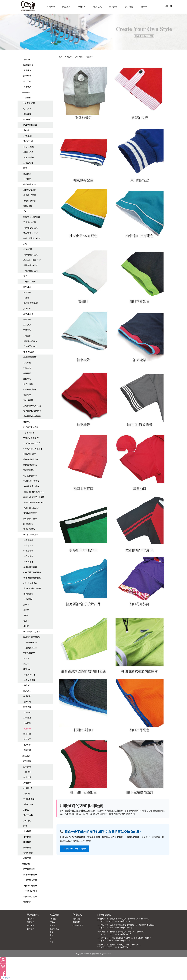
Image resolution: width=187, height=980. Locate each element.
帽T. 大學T (28, 109)
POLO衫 (27, 119)
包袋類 (26, 298)
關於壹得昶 (28, 65)
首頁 (60, 57)
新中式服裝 (28, 400)
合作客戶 (27, 87)
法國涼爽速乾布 (30, 465)
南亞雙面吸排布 (30, 519)
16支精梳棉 (28, 556)
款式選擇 (27, 707)
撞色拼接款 (28, 384)
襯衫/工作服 (29, 141)
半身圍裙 (27, 179)
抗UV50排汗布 (30, 454)
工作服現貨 (28, 163)
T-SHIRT (27, 98)
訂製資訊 (26, 756)
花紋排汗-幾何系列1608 (34, 492)
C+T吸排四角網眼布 (32, 572)
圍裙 (25, 168)
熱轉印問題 (28, 853)
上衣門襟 (27, 723)
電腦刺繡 (27, 702)
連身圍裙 (27, 174)
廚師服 (26, 130)
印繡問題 (27, 842)
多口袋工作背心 (30, 341)
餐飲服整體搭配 (30, 357)
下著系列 (27, 330)
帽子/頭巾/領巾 (30, 184)
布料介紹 (26, 422)
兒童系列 (27, 292)
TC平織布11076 (30, 642)
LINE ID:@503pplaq (123, 928)
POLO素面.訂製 (30, 125)
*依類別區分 (29, 352)
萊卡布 (26, 605)
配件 (52, 935)
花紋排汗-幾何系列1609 (34, 497)
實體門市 (27, 902)
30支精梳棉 (28, 551)
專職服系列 (28, 152)
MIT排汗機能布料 (31, 427)
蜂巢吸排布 (28, 524)
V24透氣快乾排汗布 (32, 443)
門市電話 (5, 978)
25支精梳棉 (28, 546)
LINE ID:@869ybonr (123, 947)
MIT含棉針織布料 (31, 535)
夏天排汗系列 (29, 529)
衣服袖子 (27, 729)
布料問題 (27, 837)
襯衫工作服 (28, 815)
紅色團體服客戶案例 (32, 406)
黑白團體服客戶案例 (32, 416)
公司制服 (27, 363)
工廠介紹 (26, 59)
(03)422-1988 (107, 934)
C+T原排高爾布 (30, 567)
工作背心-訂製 (30, 222)
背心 (25, 211)
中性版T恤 (28, 788)
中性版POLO (29, 799)
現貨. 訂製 (28, 136)
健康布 (26, 621)
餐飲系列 (27, 319)
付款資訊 (27, 772)
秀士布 (26, 664)
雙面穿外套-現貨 (31, 265)
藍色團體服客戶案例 (32, 411)
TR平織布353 (29, 653)
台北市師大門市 (30, 880)
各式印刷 (27, 696)
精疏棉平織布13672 (32, 637)
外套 (25, 244)
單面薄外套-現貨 (31, 255)
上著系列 (27, 325)
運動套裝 (27, 114)
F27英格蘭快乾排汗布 (33, 449)
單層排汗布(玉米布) (32, 508)
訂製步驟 (27, 767)
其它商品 (27, 287)
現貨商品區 (28, 314)
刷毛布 (26, 626)
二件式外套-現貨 (31, 271)
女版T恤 (27, 794)
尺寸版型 (27, 783)
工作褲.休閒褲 (29, 282)
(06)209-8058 (107, 947)
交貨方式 (27, 777)
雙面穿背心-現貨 (31, 233)
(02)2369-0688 (107, 928)
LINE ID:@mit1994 (123, 941)
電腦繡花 (76, 922)
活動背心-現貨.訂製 (32, 217)
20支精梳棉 (28, 540)
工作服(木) (28, 336)
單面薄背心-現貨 (31, 228)
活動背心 (27, 821)
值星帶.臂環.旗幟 (31, 303)
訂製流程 (27, 761)
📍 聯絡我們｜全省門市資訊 (74, 849)
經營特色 (27, 76)
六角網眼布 (28, 599)
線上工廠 (27, 81)
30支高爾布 (28, 562)
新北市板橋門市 (30, 875)
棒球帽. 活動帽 (30, 201)
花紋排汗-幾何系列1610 (34, 502)
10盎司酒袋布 (29, 675)
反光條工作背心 (30, 346)
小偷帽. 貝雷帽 (30, 195)
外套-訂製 (28, 249)
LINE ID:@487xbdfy (123, 934)
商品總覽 (26, 92)
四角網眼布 (28, 594)
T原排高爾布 (29, 433)
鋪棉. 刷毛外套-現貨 (32, 260)
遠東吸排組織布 (30, 513)
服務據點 (26, 864)
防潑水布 (27, 669)
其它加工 (27, 739)
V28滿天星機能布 (31, 438)
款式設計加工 (78, 925)
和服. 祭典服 (29, 157)
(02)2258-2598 (107, 921)
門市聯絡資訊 (29, 869)
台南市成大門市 (30, 897)
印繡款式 (26, 685)
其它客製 (27, 309)
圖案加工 (27, 691)
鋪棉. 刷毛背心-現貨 (32, 238)
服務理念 (27, 70)
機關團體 (27, 373)
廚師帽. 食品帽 (30, 190)
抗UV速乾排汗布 (31, 459)
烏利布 (26, 659)
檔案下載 (27, 858)
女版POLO (28, 804)
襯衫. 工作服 (29, 147)
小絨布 (26, 610)
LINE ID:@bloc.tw (123, 921)
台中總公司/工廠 (30, 891)
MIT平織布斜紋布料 (32, 632)
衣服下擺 (27, 734)
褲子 (25, 276)
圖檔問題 (27, 847)
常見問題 (27, 831)
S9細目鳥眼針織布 (31, 486)
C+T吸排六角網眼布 (32, 578)
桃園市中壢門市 (30, 886)
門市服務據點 (104, 915)
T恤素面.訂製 (29, 103)
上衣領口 (27, 712)
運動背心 (27, 379)
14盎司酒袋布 (29, 680)
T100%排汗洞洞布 (31, 481)
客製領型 (27, 395)
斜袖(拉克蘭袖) (30, 389)
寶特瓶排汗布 (29, 470)
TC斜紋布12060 (30, 648)
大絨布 (26, 615)
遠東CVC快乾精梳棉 (32, 588)
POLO (52, 922)
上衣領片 (27, 718)
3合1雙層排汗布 (30, 583)
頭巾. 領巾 (28, 206)
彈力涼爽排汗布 (30, 476)
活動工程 (27, 368)
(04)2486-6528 (107, 941)
